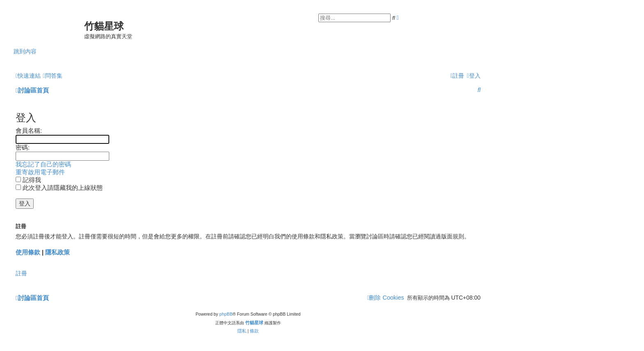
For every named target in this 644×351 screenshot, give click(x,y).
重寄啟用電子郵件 (40, 172)
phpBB (226, 314)
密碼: (23, 148)
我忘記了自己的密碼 (43, 164)
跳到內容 (25, 51)
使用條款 (28, 252)
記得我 (28, 180)
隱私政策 (57, 252)
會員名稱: (29, 131)
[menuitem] (52, 76)
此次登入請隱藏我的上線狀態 (59, 188)
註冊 (21, 273)
